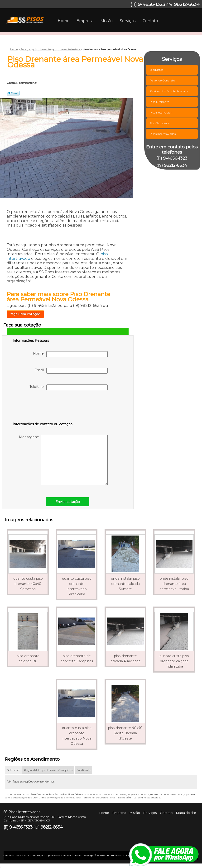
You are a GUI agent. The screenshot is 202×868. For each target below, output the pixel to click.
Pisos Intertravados (163, 134)
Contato (150, 21)
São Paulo (83, 770)
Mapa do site (186, 813)
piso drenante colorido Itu (28, 659)
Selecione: (13, 770)
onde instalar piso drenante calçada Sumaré (125, 584)
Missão (107, 21)
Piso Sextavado (160, 123)
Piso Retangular (161, 112)
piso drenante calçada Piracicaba (125, 659)
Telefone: (69, 387)
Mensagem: (63, 460)
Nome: (70, 354)
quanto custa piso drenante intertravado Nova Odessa (77, 736)
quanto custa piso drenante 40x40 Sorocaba (28, 584)
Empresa (85, 21)
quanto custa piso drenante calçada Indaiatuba (174, 661)
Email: (71, 371)
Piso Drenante (160, 102)
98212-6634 (187, 4)
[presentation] (43, 407)
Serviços (128, 21)
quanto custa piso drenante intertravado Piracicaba (77, 586)
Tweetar (13, 93)
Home (64, 21)
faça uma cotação (25, 314)
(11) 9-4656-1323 (148, 4)
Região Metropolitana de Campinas (48, 770)
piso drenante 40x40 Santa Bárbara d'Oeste (125, 733)
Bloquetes (157, 70)
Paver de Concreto (163, 80)
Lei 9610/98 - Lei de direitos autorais (139, 798)
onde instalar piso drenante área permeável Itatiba (174, 584)
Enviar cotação (68, 502)
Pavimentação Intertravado (169, 91)
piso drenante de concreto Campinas (77, 659)
